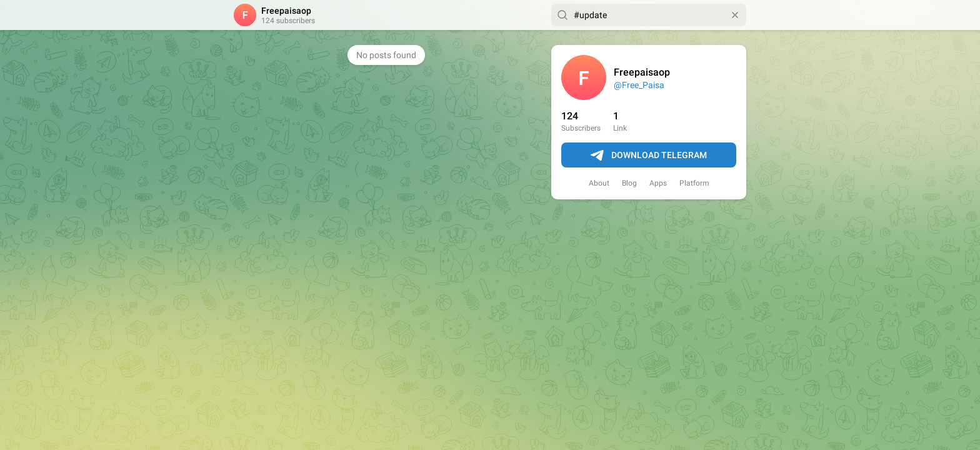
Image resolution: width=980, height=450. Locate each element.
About (599, 183)
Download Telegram (649, 156)
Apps (658, 183)
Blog (629, 183)
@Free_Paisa (639, 85)
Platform (694, 183)
